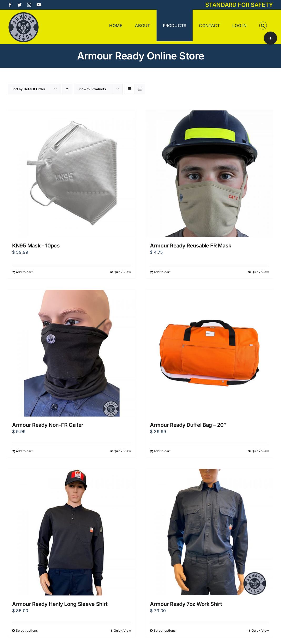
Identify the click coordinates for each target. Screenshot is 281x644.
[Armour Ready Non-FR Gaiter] (72, 353)
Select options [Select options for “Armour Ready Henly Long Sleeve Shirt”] (27, 630)
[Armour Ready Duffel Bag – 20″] (209, 353)
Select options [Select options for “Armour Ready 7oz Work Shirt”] (165, 630)
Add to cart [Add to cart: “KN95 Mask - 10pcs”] (24, 272)
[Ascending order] (67, 89)
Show (92, 89)
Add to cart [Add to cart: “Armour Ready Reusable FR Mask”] (162, 272)
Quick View (122, 272)
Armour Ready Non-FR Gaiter (48, 425)
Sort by (28, 89)
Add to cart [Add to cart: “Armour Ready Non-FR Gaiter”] (24, 451)
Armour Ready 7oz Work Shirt (186, 604)
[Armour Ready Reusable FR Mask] (209, 174)
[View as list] (140, 89)
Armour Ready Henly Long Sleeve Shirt (60, 604)
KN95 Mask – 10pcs (36, 246)
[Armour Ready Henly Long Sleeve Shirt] (72, 532)
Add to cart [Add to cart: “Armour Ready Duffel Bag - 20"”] (162, 451)
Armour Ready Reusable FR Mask (190, 246)
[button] (263, 26)
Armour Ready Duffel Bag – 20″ (188, 425)
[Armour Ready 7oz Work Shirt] (209, 532)
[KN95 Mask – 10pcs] (72, 174)
